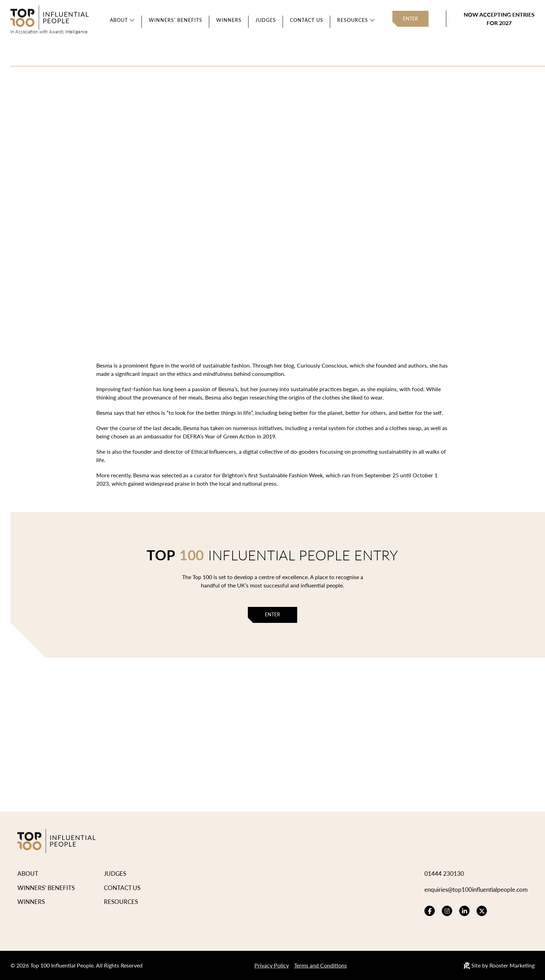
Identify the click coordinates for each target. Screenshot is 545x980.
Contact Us (307, 20)
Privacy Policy (272, 965)
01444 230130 (444, 873)
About (119, 20)
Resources (353, 20)
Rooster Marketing (512, 965)
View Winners (177, 179)
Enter (410, 19)
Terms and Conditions (320, 965)
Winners (229, 20)
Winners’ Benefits (176, 20)
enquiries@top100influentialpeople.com (476, 889)
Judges (266, 20)
